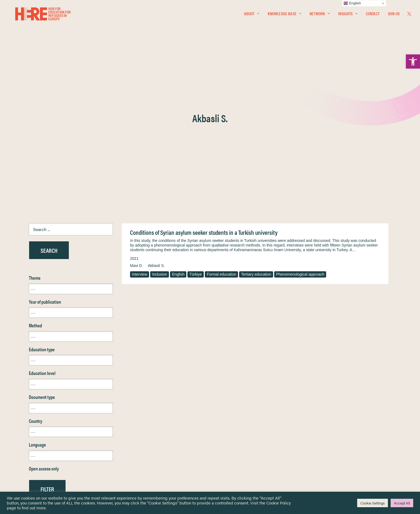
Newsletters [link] (33, 441)
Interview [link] (140, 147)
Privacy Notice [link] (226, 417)
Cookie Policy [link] (279, 503)
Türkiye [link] (196, 147)
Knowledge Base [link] (284, 15)
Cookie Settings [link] (373, 503)
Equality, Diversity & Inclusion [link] (237, 430)
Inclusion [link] (160, 147)
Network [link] (320, 15)
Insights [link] (348, 15)
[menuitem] (252, 16)
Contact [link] (373, 15)
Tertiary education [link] (256, 147)
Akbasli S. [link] (156, 138)
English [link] (178, 147)
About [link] (252, 15)
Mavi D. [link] (136, 138)
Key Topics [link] (223, 465)
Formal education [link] (221, 147)
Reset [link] (34, 378)
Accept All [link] (402, 503)
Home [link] (24, 417)
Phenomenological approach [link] (300, 147)
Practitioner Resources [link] (233, 459)
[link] (413, 61)
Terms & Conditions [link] (230, 424)
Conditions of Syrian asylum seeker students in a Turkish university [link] (204, 105)
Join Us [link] (394, 15)
